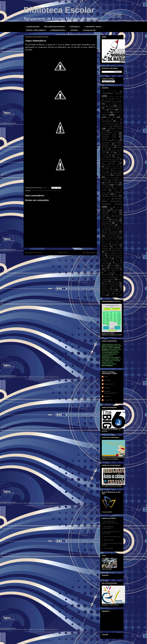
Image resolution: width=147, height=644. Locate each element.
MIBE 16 (117, 259)
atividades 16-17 (109, 139)
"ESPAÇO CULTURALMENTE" (110, 392)
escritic (118, 207)
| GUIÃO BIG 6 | (75, 27)
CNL (121, 158)
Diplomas (113, 181)
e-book (120, 181)
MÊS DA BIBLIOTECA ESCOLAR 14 (112, 249)
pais (113, 264)
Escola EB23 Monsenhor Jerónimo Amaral (112, 201)
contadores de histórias (112, 166)
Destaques (118, 175)
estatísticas (117, 209)
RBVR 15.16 (118, 271)
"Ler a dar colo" (118, 98)
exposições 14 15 (107, 216)
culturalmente (108, 400)
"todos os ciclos (109, 104)
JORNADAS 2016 (112, 228)
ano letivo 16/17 (114, 123)
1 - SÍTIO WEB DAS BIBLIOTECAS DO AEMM (110, 522)
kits (121, 228)
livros (116, 247)
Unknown (107, 388)
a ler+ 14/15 (111, 117)
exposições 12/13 (109, 212)
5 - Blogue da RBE (108, 540)
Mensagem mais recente (34, 252)
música (104, 262)
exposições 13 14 (109, 214)
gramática (115, 219)
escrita (110, 207)
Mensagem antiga (89, 252)
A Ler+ (119, 115)
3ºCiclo (112, 110)
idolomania (115, 221)
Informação (106, 223)
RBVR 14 (109, 271)
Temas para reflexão (108, 290)
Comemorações (115, 160)
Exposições (115, 211)
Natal (110, 262)
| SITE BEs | (74, 30)
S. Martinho (117, 276)
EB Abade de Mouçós (50, 191)
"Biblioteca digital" (114, 96)
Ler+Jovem (105, 245)
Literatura (105, 247)
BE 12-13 (115, 140)
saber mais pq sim (107, 278)
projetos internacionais (112, 269)
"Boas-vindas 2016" (107, 98)
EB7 (116, 185)
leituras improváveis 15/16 (112, 234)
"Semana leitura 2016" (113, 102)
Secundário (110, 279)
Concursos (40, 191)
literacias (115, 245)
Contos (104, 168)
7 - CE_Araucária (107, 548)
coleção (106, 160)
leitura (106, 230)
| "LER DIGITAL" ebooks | (93, 27)
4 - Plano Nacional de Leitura (111, 537)
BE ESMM (107, 380)
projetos (119, 267)
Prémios (112, 267)
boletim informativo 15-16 (112, 147)
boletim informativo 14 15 (112, 145)
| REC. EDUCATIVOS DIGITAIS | (55, 27)
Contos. (111, 168)
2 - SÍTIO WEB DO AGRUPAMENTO (108, 527)
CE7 (111, 153)
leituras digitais (115, 230)
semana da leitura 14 (111, 283)
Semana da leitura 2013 (110, 285)
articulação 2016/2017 (116, 131)
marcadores (105, 248)
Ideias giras (105, 221)
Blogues (104, 142)
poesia (113, 266)
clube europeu (113, 158)
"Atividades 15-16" (112, 93)
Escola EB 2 (106, 199)
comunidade (119, 161)
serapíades (105, 288)
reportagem (117, 274)
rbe (103, 271)
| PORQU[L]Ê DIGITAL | (58, 30)
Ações (117, 119)
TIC (119, 290)
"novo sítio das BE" (117, 100)
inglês (118, 223)
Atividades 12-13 (111, 133)
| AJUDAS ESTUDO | (33, 27)
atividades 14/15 (109, 137)
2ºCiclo (120, 106)
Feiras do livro (115, 218)
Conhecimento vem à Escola (112, 165)
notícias (117, 262)
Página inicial (63, 252)
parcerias (119, 264)
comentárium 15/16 (107, 161)
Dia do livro (110, 179)
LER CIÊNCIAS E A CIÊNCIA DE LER (112, 240)
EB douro (105, 185)
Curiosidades (106, 173)
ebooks (104, 187)
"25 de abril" (109, 91)
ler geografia (115, 243)
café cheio (115, 149)
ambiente (104, 123)
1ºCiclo (34, 191)
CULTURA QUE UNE (114, 172)
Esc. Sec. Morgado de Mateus (112, 195)
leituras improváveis (110, 232)
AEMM (106, 377)
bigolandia (107, 396)
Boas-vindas (112, 142)
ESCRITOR (105, 209)
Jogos (59, 191)
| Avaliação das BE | (89, 30)
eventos (104, 211)
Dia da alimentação (111, 177)
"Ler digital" (107, 100)
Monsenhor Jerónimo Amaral (110, 260)
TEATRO (116, 288)
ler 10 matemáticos (111, 236)
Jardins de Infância (108, 225)
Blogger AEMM (109, 384)
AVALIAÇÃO (105, 141)
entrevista (116, 190)
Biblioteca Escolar (59, 10)
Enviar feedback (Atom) (64, 258)
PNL (105, 266)
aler (118, 121)
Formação (105, 219)
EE (110, 187)
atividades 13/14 (109, 135)
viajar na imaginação (115, 295)
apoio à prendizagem (108, 125)
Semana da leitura (116, 281)
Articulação (118, 127)
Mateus (114, 248)
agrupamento (107, 121)
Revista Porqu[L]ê (106, 276)
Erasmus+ (104, 192)
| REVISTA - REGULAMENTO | (36, 30)
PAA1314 (105, 264)
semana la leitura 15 (110, 286)
